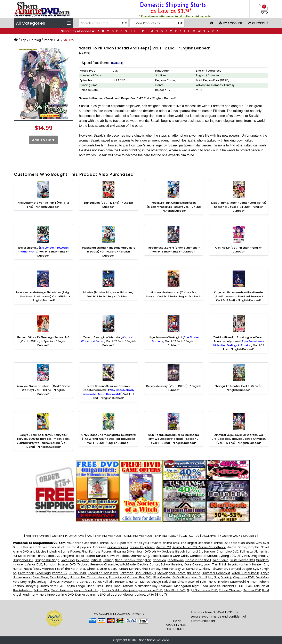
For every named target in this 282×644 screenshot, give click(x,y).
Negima (69, 556)
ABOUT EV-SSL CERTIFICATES (176, 627)
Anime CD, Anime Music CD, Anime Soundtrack (191, 547)
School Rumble (172, 564)
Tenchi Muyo (59, 577)
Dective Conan (148, 564)
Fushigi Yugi (117, 577)
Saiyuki (232, 564)
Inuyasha (83, 560)
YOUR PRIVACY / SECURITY (238, 536)
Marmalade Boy (146, 586)
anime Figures (118, 547)
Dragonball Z (260, 556)
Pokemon (127, 573)
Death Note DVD (52, 586)
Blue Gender (162, 577)
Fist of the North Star (70, 569)
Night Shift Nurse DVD (202, 590)
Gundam (262, 560)
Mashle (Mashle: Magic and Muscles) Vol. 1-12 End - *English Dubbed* (108, 294)
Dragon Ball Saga (47, 560)
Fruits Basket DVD (242, 560)
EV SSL (178, 621)
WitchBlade (128, 564)
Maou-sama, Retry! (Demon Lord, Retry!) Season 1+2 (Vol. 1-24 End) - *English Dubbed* (239, 207)
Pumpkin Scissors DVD (60, 564)
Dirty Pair (243, 556)
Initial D (96, 560)
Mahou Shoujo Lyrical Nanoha (162, 582)
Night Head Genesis (206, 586)
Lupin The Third (215, 564)
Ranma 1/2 (60, 573)
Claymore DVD (244, 577)
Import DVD (52, 40)
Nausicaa (194, 573)
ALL (219, 31)
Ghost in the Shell (198, 560)
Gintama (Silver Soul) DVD (132, 552)
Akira (206, 569)
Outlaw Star (136, 577)
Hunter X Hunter (250, 564)
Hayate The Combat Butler (81, 582)
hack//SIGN (32, 569)
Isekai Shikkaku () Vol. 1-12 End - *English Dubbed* (43, 252)
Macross (48, 569)
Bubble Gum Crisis (175, 556)
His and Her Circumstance (89, 577)
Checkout (258, 23)
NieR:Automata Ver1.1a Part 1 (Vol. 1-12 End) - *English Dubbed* (43, 205)
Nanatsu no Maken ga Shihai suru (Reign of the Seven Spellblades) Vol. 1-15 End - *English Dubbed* (43, 296)
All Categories (43, 23)
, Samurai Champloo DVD (220, 552)
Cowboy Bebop (118, 556)
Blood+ (81, 556)
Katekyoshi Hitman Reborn (249, 582)
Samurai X (194, 569)
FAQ (90, 536)
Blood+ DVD (95, 586)
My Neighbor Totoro (172, 573)
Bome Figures (71, 552)
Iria (210, 577)
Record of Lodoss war (103, 573)
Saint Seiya (220, 560)
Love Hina (68, 560)
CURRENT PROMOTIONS (68, 536)
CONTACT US (190, 536)
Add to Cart (43, 140)
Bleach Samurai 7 (188, 552)
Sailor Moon (108, 569)
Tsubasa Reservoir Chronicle (98, 564)
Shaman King (140, 556)
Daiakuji (226, 577)
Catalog (35, 40)
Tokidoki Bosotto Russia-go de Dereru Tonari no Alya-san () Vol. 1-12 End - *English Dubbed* (239, 343)
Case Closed (193, 564)
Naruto (101, 556)
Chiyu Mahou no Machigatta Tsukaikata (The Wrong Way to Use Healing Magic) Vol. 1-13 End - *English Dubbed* (108, 439)
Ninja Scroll (199, 577)
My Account (231, 23)
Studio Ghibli (78, 573)
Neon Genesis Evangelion (133, 560)
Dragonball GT (23, 560)
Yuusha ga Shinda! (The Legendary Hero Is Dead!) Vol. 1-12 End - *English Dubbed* (108, 252)
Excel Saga (43, 573)
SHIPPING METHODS (108, 536)
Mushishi (228, 586)
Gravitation (26, 573)
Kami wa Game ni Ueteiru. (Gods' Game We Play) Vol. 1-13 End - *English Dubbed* (43, 390)
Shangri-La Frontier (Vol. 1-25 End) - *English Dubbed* (239, 388)
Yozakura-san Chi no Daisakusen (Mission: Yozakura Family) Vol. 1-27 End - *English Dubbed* (174, 207)
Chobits (92, 569)
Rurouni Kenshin (129, 569)
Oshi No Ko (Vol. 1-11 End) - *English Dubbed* (239, 250)
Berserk (156, 556)
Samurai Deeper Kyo (244, 569)
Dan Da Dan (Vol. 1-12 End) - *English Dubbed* (108, 205)
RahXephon (219, 569)
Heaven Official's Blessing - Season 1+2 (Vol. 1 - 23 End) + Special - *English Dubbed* (43, 341)
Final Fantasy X (145, 573)
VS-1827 (69, 40)
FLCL (149, 577)
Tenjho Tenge (75, 586)
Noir (217, 577)
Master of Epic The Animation (207, 582)
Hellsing (108, 560)
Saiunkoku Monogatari (175, 586)
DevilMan (262, 577)
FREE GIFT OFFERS (38, 536)
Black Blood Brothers (119, 586)
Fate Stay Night (24, 582)
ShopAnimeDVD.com (154, 640)
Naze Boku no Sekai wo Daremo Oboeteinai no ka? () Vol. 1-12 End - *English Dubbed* (108, 392)
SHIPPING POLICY (167, 536)
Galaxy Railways (48, 582)
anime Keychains (142, 547)
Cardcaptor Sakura (203, 556)
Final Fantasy (151, 569)
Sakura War (42, 590)
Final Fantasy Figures (97, 552)
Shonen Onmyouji (26, 586)
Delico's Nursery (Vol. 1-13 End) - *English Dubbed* (174, 388)
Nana (91, 556)
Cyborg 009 (227, 556)
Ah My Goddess (163, 552)
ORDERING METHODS (138, 536)
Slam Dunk (41, 577)
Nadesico (159, 560)
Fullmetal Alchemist (254, 552)
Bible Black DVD (175, 590)
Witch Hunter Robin (245, 573)
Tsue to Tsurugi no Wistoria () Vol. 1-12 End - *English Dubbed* (108, 341)
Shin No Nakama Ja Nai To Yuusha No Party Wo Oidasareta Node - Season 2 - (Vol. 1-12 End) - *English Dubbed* (174, 439)
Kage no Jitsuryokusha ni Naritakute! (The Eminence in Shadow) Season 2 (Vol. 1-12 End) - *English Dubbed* (239, 296)
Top (23, 40)
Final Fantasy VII (173, 569)
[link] (178, 611)
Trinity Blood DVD (49, 556)
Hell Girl (108, 582)
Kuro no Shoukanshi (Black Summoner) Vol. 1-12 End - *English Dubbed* (174, 250)
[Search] (103, 23)
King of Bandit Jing (87, 590)
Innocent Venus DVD (28, 564)
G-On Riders (181, 577)
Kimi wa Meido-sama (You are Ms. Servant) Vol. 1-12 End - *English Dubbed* (174, 294)
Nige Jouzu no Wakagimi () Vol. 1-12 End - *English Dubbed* (174, 341)
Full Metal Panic (24, 556)
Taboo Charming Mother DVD (240, 590)
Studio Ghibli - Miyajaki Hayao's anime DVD (132, 590)
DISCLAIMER (209, 536)
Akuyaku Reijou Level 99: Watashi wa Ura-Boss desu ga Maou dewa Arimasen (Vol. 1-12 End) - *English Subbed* (239, 439)
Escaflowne (176, 560)
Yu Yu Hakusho (62, 590)
